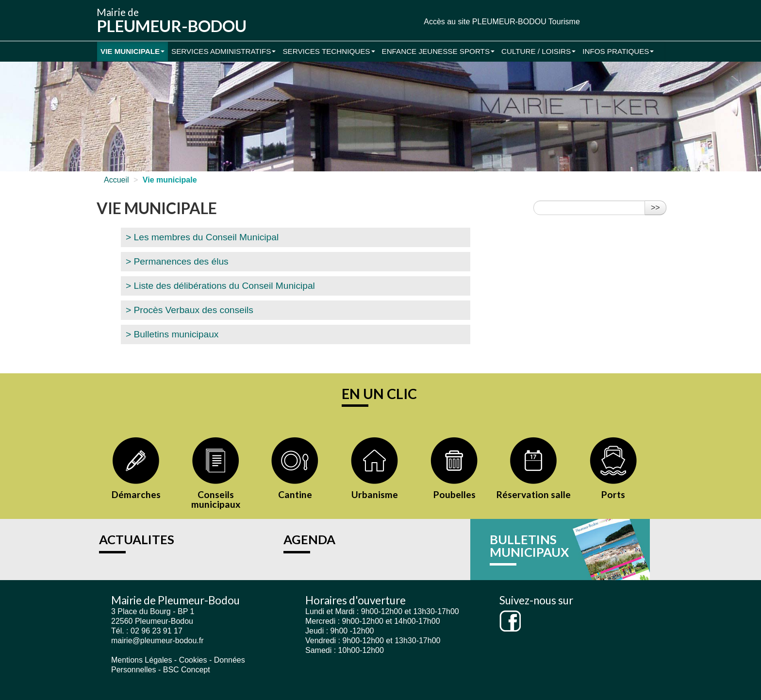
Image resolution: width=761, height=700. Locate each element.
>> (655, 208)
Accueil (116, 180)
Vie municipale (132, 51)
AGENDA (309, 539)
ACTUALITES (137, 539)
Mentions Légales (141, 660)
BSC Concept (187, 670)
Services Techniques (329, 51)
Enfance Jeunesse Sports (438, 51)
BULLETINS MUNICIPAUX (529, 546)
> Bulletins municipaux (172, 334)
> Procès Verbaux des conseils (190, 310)
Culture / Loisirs (538, 51)
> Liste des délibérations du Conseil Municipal (220, 286)
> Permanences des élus (177, 261)
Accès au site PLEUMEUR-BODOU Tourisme (502, 22)
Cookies (193, 660)
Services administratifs (223, 51)
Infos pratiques (618, 51)
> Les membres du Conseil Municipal (202, 237)
